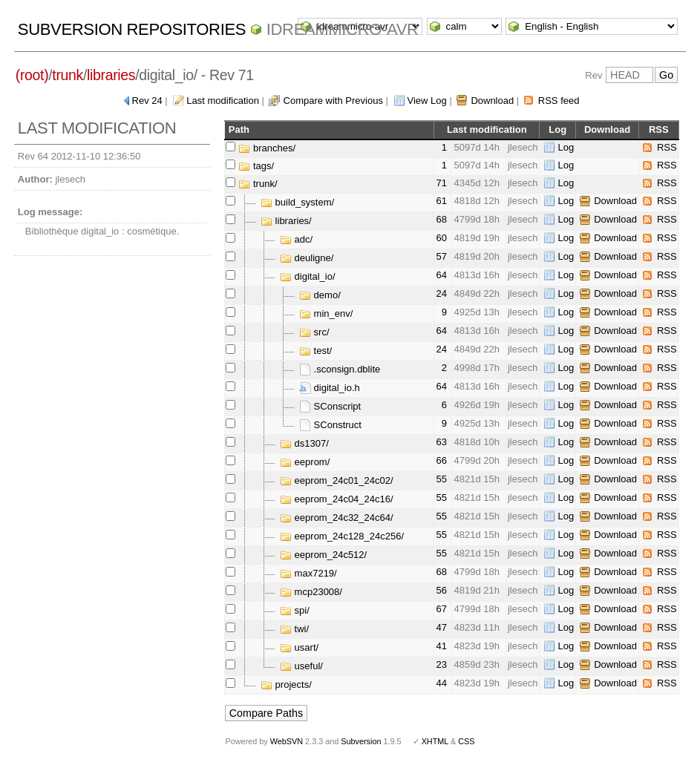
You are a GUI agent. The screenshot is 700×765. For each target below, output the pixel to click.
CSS (466, 741)
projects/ (286, 684)
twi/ (294, 629)
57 (441, 256)
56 (441, 590)
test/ (315, 351)
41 (441, 646)
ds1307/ (304, 443)
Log (566, 147)
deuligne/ (307, 258)
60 (441, 238)
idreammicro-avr (343, 29)
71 (441, 183)
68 (441, 219)
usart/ (299, 647)
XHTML (435, 741)
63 (441, 442)
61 (441, 201)
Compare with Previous (333, 101)
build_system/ (297, 202)
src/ (314, 332)
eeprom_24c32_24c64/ (337, 518)
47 (441, 627)
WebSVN (287, 741)
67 (441, 609)
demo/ (320, 295)
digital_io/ (308, 276)
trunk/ (258, 184)
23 (441, 664)
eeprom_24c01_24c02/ (337, 480)
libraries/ (286, 221)
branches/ (267, 148)
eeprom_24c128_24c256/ (342, 536)
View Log (427, 101)
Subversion (361, 741)
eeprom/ (305, 462)
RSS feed (559, 101)
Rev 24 (147, 101)
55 (441, 479)
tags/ (256, 166)
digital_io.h (330, 388)
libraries (111, 75)
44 (441, 683)
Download (492, 101)
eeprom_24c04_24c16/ (337, 499)
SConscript (330, 406)
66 (441, 460)
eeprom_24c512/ (323, 555)
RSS (667, 147)
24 (441, 293)
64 (441, 275)
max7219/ (308, 573)
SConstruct (330, 425)
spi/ (295, 610)
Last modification (223, 101)
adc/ (296, 239)
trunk (68, 75)
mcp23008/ (311, 592)
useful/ (301, 666)
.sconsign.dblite (340, 369)
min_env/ (326, 313)
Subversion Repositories (132, 29)
